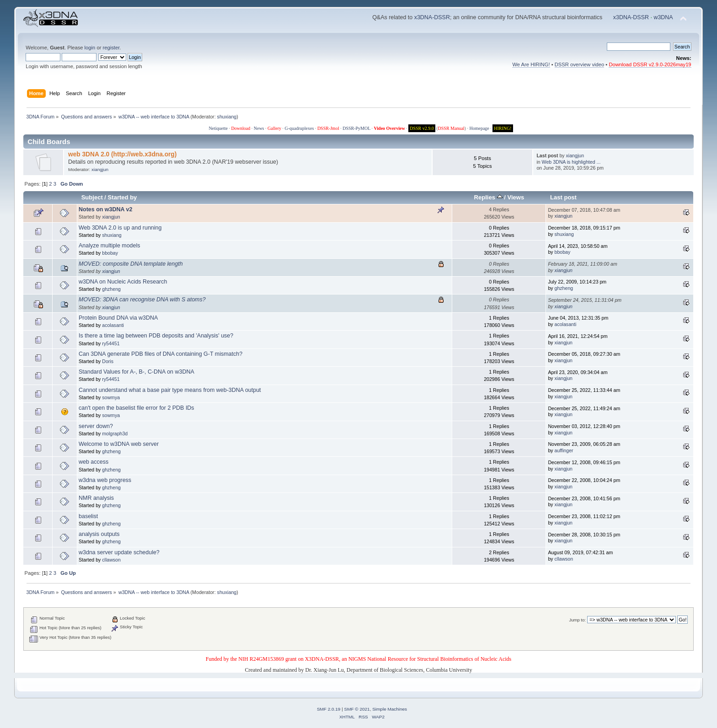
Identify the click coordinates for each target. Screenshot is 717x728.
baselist (88, 516)
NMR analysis (96, 498)
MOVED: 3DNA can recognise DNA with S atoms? (142, 300)
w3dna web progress (105, 480)
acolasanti (113, 325)
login (90, 48)
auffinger (564, 450)
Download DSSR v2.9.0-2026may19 (650, 64)
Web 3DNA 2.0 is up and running (120, 228)
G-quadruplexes (300, 128)
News (259, 128)
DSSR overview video (580, 64)
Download (241, 128)
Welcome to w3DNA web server (119, 444)
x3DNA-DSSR (432, 17)
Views (516, 197)
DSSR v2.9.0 (422, 128)
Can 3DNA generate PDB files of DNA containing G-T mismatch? (161, 354)
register (111, 48)
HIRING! (503, 128)
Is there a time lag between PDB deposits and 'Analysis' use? (156, 336)
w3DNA (663, 17)
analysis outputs (99, 534)
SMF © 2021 (357, 709)
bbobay (110, 253)
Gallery (274, 128)
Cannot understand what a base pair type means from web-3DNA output (170, 390)
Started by (123, 197)
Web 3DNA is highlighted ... (571, 162)
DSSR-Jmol (328, 128)
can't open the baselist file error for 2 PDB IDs (136, 408)
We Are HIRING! (531, 64)
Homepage (479, 128)
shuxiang (227, 117)
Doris (108, 361)
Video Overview (389, 128)
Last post (563, 197)
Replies (488, 197)
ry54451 (111, 343)
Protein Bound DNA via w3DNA (118, 318)
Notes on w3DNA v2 (105, 209)
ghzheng (111, 289)
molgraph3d (115, 434)
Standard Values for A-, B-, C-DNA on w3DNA (136, 372)
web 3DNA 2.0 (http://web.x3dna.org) (122, 154)
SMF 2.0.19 (329, 709)
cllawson (111, 560)
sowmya (111, 397)
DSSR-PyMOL (356, 128)
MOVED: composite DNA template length (131, 264)
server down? (96, 426)
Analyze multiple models (109, 246)
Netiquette (218, 128)
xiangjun (100, 169)
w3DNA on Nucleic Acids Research (123, 282)
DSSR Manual (451, 128)
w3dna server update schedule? (119, 552)
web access (94, 462)
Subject (92, 197)
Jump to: (577, 620)
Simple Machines (390, 709)
